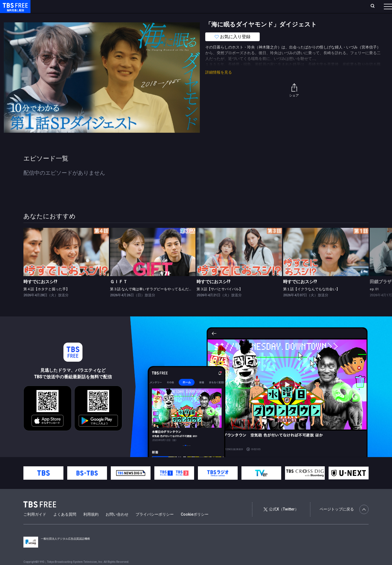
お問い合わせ (117, 525)
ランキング (103, 6)
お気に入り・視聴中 (162, 6)
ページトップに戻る (344, 520)
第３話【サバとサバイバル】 (220, 300)
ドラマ (110, 17)
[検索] (337, 6)
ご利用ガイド (35, 525)
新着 (59, 17)
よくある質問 (65, 525)
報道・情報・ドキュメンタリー (180, 17)
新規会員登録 (313, 6)
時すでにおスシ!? (40, 293)
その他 (216, 17)
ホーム (62, 6)
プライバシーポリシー (155, 525)
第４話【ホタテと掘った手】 (46, 300)
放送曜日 (80, 6)
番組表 (375, 6)
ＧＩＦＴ (119, 293)
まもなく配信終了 (84, 17)
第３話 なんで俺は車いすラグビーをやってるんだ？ (151, 300)
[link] (66, 263)
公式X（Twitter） (281, 520)
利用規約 (91, 525)
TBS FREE (14, 10)
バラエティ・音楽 (136, 17)
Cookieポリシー (195, 525)
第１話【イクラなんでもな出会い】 (311, 300)
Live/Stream (129, 6)
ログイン (286, 6)
